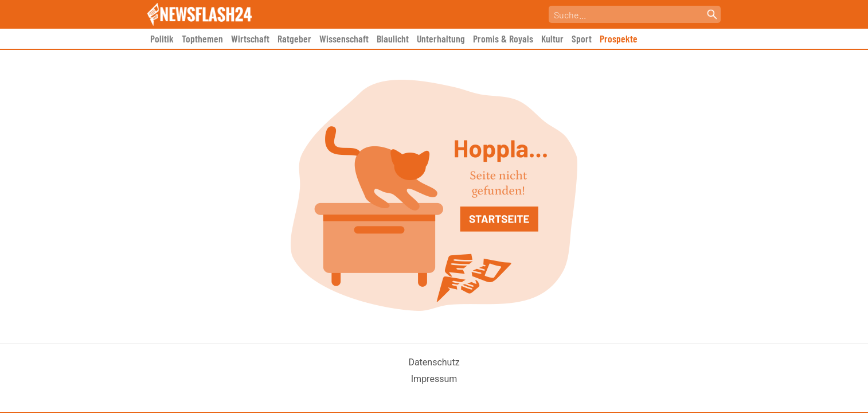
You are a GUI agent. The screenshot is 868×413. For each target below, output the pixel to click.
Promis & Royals (503, 38)
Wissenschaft (344, 38)
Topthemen (202, 38)
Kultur (552, 38)
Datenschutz (434, 362)
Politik (162, 38)
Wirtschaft (250, 38)
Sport (582, 38)
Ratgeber (294, 38)
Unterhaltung (441, 38)
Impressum (434, 379)
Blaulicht (393, 38)
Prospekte (619, 38)
